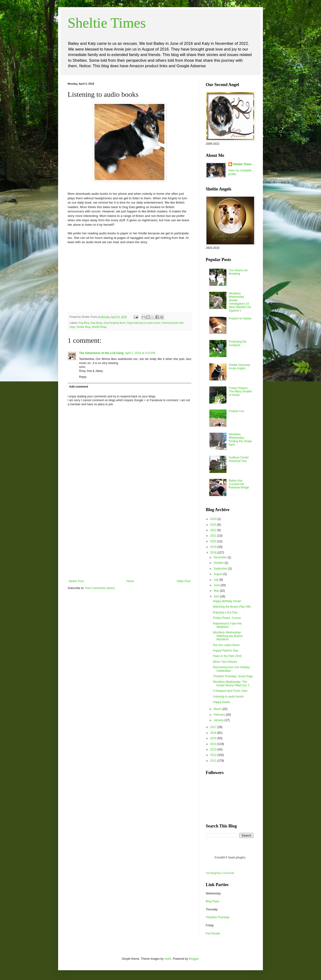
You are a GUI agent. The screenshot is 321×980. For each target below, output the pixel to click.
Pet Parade (213, 934)
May (217, 591)
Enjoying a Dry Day (225, 612)
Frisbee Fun (236, 411)
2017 (214, 727)
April (217, 596)
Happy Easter (222, 702)
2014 (214, 744)
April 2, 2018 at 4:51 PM (140, 353)
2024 (214, 519)
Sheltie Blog (83, 327)
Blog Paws (213, 901)
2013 (214, 749)
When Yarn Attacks (225, 662)
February (220, 715)
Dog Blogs (96, 323)
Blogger (194, 959)
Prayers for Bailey (240, 318)
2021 (214, 536)
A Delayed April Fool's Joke (230, 691)
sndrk (168, 959)
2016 (214, 733)
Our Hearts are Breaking (238, 272)
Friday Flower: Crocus (227, 618)
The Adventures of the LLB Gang (101, 353)
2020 (214, 541)
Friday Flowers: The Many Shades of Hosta (240, 392)
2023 (214, 525)
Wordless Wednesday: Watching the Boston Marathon (228, 636)
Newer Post (76, 581)
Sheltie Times (107, 23)
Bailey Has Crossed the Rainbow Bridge (239, 484)
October (219, 563)
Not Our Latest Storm (226, 645)
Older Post (183, 581)
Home (130, 581)
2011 (214, 761)
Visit (220, 873)
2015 (214, 738)
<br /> (82, 277)
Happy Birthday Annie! (227, 601)
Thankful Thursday (218, 917)
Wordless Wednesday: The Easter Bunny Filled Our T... (232, 683)
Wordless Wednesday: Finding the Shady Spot (240, 439)
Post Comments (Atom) (100, 588)
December (221, 557)
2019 (214, 547)
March (218, 709)
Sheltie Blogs (99, 327)
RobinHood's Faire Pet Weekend (227, 625)
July (217, 580)
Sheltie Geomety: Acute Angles (240, 367)
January (219, 720)
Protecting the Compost (238, 343)
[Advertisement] (130, 544)
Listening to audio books (228, 697)
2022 (214, 530)
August (218, 574)
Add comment (79, 387)
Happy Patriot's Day (226, 651)
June (217, 585)
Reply (83, 377)
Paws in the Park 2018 (227, 656)
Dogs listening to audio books (144, 323)
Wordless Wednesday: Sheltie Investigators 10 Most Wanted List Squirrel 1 (240, 302)
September (221, 569)
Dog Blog (84, 323)
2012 (214, 755)
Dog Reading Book (115, 323)
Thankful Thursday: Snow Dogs (233, 676)
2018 (214, 553)
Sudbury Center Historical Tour (239, 459)
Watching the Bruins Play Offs (232, 607)
